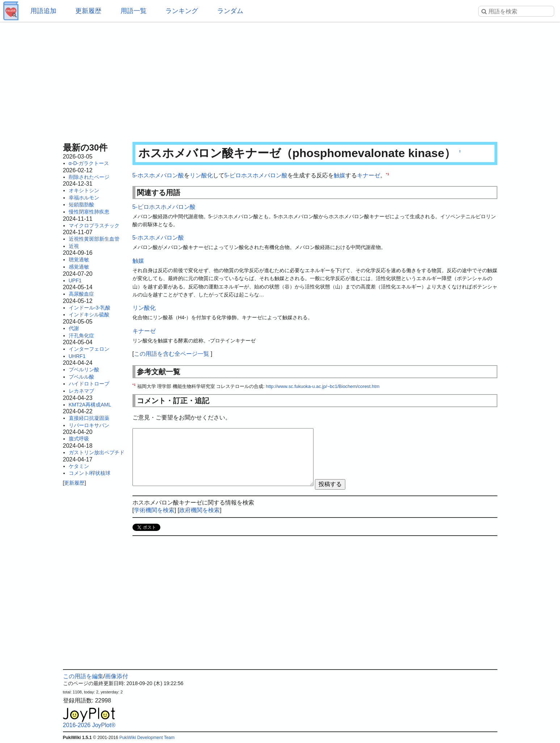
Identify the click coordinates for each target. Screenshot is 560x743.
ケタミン (79, 466)
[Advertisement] (280, 80)
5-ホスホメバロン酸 (158, 175)
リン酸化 (201, 175)
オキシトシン (84, 190)
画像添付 (117, 676)
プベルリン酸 (84, 370)
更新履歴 (88, 11)
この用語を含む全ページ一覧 (172, 354)
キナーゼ (369, 175)
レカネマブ (81, 391)
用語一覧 (134, 11)
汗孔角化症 (81, 335)
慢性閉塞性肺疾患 (89, 212)
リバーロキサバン (89, 425)
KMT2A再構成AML (90, 405)
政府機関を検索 (199, 510)
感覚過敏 (79, 267)
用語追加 (43, 11)
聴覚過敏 (79, 259)
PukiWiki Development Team (147, 738)
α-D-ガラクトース (89, 163)
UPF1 (75, 280)
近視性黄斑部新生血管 (94, 239)
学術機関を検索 (154, 510)
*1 (388, 174)
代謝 (74, 328)
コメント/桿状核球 (90, 473)
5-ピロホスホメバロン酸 (256, 175)
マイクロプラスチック (94, 225)
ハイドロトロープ (89, 384)
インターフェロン (89, 349)
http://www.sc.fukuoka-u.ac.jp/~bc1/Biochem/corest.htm (323, 386)
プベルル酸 (81, 377)
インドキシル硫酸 (89, 314)
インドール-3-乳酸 (90, 308)
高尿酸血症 (81, 294)
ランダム (230, 11)
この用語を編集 (83, 676)
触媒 (340, 175)
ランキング (182, 11)
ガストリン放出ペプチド (97, 452)
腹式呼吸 (79, 439)
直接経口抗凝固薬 (89, 418)
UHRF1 (77, 356)
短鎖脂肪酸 (81, 204)
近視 (74, 246)
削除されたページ (89, 177)
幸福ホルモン (84, 198)
